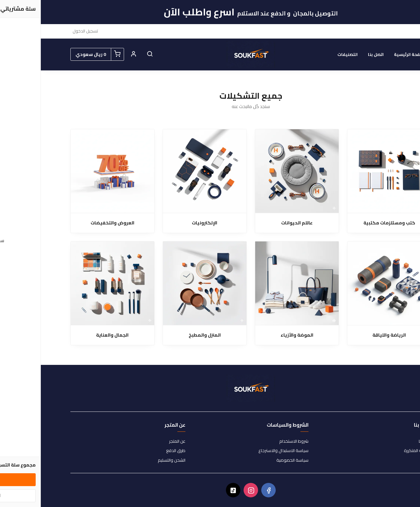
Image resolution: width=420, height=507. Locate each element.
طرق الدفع (135, 451)
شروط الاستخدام (253, 441)
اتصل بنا (335, 54)
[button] (109, 54)
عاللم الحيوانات (256, 223)
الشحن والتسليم (131, 460)
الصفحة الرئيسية (369, 54)
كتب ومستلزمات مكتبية (349, 223)
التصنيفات (307, 54)
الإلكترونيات (164, 223)
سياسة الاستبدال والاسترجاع (243, 451)
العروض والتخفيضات (72, 223)
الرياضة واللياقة (348, 335)
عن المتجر (136, 441)
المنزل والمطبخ (164, 335)
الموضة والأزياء (256, 335)
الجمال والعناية (71, 335)
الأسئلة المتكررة (377, 451)
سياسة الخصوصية (252, 460)
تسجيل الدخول (45, 31)
